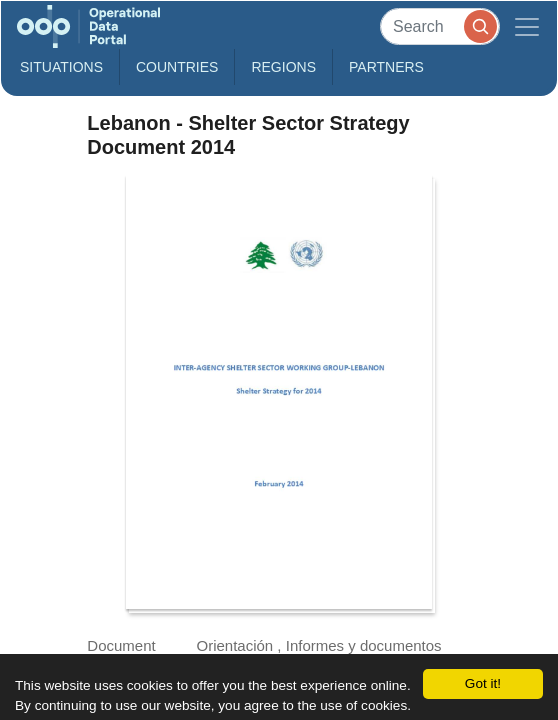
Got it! (483, 683)
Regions (283, 67)
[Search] (440, 26)
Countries (177, 67)
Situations (61, 67)
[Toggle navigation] (527, 26)
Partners (386, 67)
